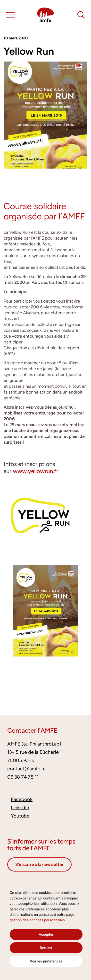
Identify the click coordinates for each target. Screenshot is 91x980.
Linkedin (20, 808)
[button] (10, 16)
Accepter (46, 935)
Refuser (46, 948)
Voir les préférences (46, 961)
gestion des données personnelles (37, 920)
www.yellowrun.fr (36, 471)
